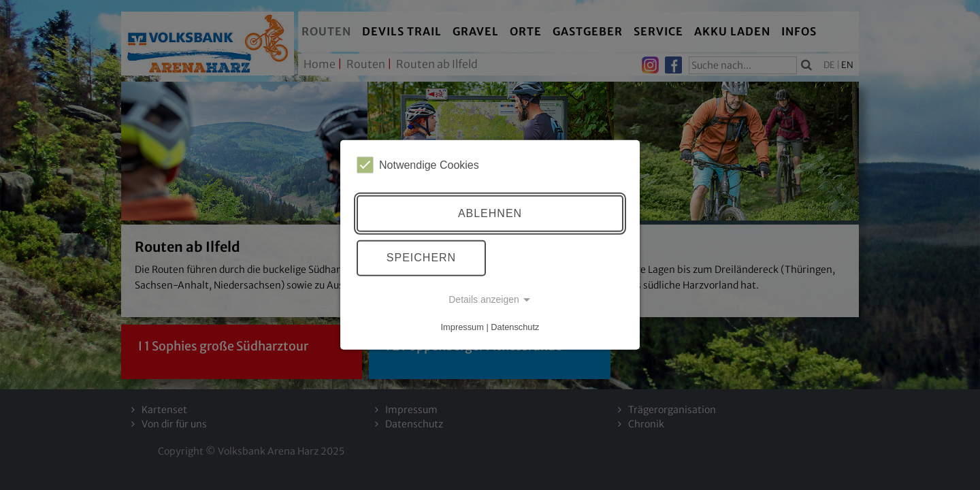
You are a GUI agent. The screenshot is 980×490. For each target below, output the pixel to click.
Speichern (421, 258)
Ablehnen (490, 213)
